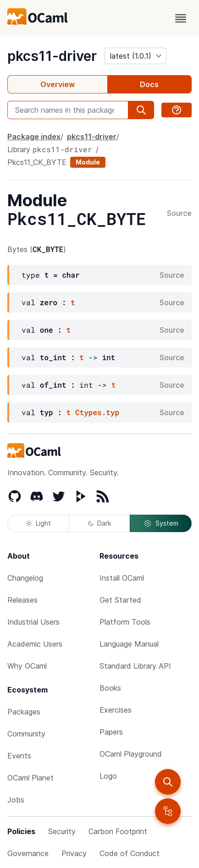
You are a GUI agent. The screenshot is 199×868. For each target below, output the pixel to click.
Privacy (74, 853)
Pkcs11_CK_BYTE (37, 162)
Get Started (120, 600)
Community (26, 734)
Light (38, 523)
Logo (108, 776)
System (161, 523)
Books (110, 688)
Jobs (16, 800)
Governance (28, 853)
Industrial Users (33, 622)
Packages (24, 712)
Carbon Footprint (118, 831)
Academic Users (35, 644)
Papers (111, 732)
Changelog (25, 578)
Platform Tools (125, 622)
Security (62, 831)
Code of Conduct (130, 853)
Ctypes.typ (97, 412)
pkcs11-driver (52, 56)
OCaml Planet (30, 778)
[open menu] (181, 18)
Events (19, 756)
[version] (135, 56)
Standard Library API (135, 666)
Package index (34, 137)
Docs (149, 84)
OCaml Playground (131, 754)
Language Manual (129, 644)
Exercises (116, 710)
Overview (58, 84)
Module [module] (88, 162)
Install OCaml (122, 578)
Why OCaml (27, 666)
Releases (22, 600)
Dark (99, 523)
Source (179, 214)
